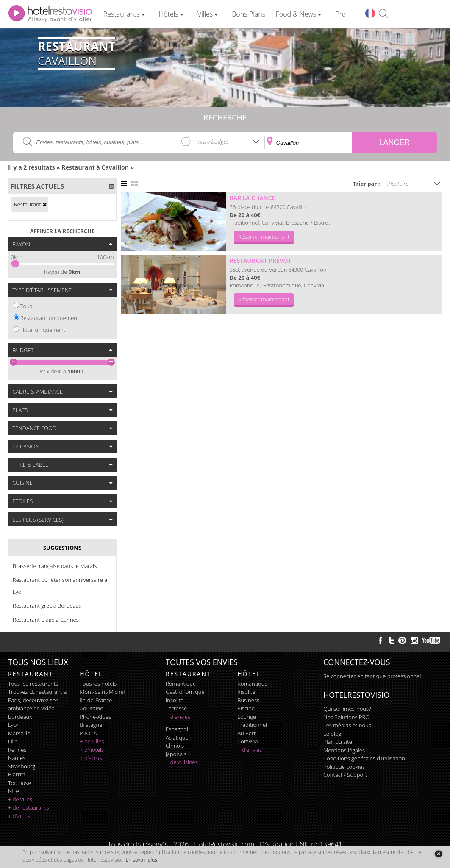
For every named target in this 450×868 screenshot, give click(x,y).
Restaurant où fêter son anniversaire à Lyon (60, 586)
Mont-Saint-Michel (102, 692)
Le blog (332, 734)
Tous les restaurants (33, 684)
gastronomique (185, 692)
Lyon (14, 725)
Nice (14, 791)
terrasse (176, 708)
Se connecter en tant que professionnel (372, 676)
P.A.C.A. (89, 733)
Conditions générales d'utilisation (364, 758)
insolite (175, 700)
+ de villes (20, 799)
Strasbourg (22, 766)
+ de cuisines (182, 762)
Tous (26, 306)
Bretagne (91, 725)
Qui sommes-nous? (347, 709)
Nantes (17, 758)
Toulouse (19, 783)
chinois (175, 746)
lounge (247, 717)
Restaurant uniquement (50, 318)
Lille (13, 741)
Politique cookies (344, 767)
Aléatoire (398, 184)
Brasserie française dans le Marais (55, 566)
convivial (248, 741)
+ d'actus (19, 816)
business (248, 700)
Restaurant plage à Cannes (46, 620)
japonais (176, 754)
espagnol (177, 729)
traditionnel (252, 725)
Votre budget (212, 142)
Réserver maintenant (264, 236)
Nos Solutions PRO (346, 717)
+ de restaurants (28, 807)
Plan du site (338, 742)
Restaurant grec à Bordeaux (47, 606)
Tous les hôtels (98, 684)
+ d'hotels (92, 750)
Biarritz (17, 774)
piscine (246, 708)
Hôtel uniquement (43, 330)
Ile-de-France (96, 700)
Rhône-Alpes (95, 717)
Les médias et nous (347, 725)
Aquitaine (91, 708)
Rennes (17, 750)
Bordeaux (20, 717)
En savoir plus (142, 860)
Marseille (19, 733)
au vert (246, 733)
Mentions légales (344, 750)
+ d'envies (178, 717)
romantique (181, 684)
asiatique (177, 737)
